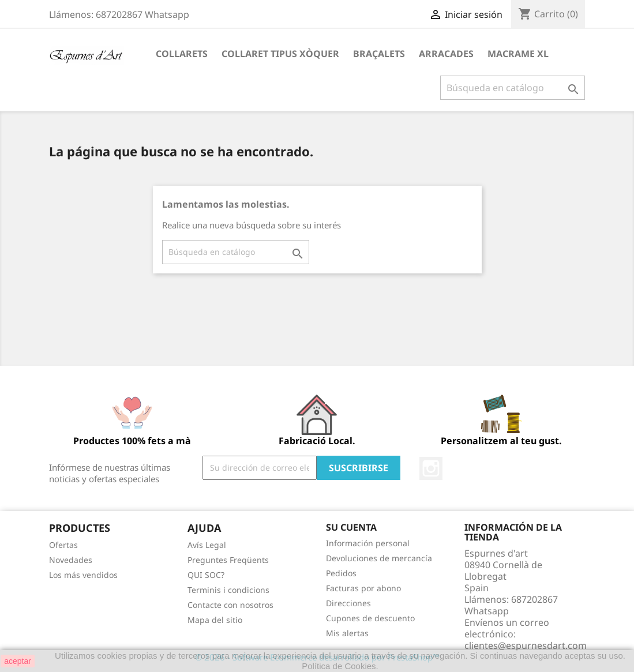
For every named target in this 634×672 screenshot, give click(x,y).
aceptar (18, 661)
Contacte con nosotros (230, 605)
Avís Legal (207, 545)
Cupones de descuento (370, 618)
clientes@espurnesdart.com (526, 645)
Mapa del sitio (215, 620)
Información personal (368, 543)
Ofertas (63, 545)
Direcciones (348, 603)
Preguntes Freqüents (228, 560)
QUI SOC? (206, 575)
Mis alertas (347, 633)
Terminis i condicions (228, 590)
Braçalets (379, 54)
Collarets (182, 54)
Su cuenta (351, 527)
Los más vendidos (83, 575)
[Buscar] (513, 88)
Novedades (71, 560)
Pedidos (341, 573)
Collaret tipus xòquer (280, 54)
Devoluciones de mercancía (379, 558)
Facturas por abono (363, 588)
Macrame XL (518, 54)
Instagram (431, 468)
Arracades (446, 54)
